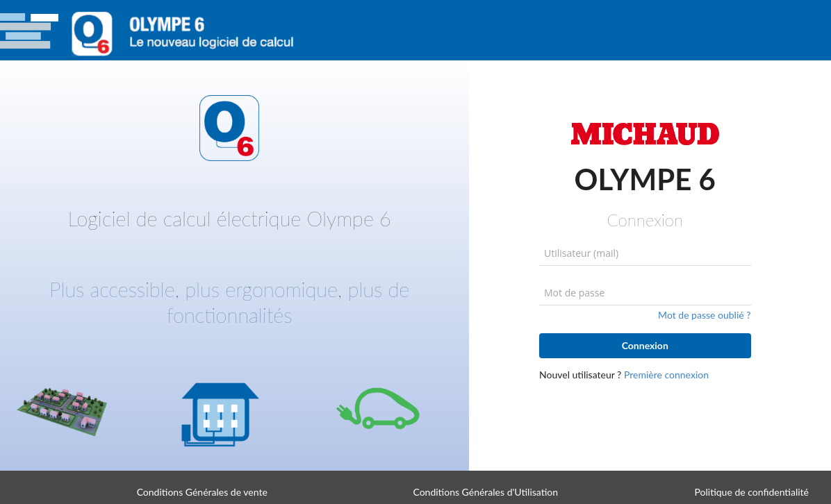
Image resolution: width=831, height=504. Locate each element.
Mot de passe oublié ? (704, 315)
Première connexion (666, 375)
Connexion (645, 345)
